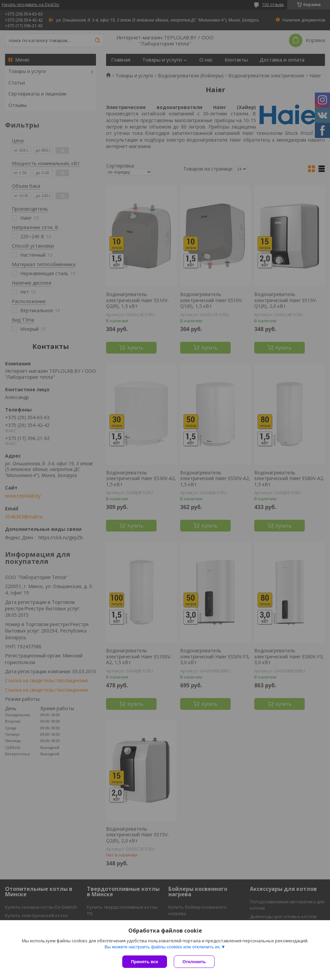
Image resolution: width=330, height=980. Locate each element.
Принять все (145, 962)
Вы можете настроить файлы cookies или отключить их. (163, 947)
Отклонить (194, 962)
